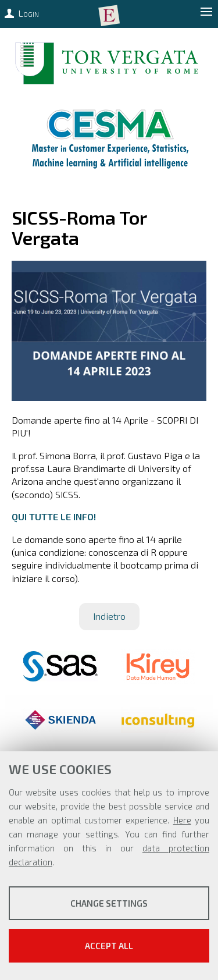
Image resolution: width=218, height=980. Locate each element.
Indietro (109, 616)
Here (182, 820)
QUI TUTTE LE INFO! (54, 516)
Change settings (109, 903)
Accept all (109, 946)
